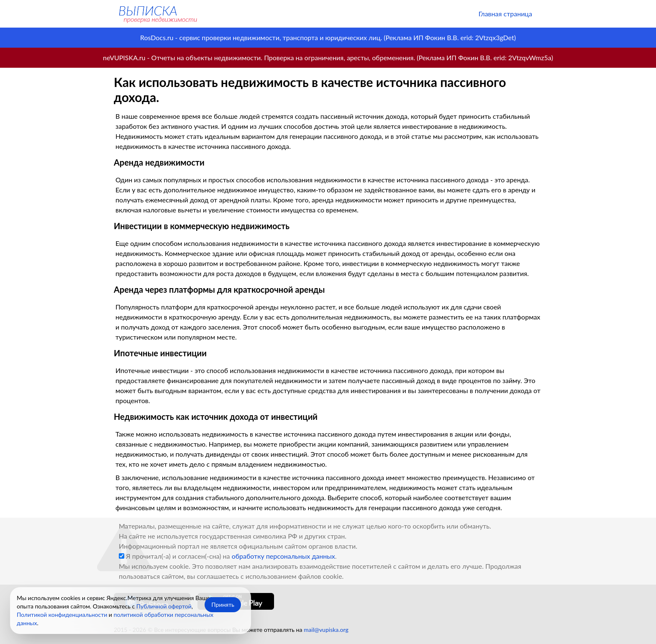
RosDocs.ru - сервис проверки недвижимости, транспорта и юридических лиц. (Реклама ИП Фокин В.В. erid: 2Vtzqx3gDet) (328, 37)
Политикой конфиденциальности (62, 615)
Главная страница (505, 14)
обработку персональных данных (283, 556)
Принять (223, 604)
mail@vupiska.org (326, 630)
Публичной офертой (164, 606)
